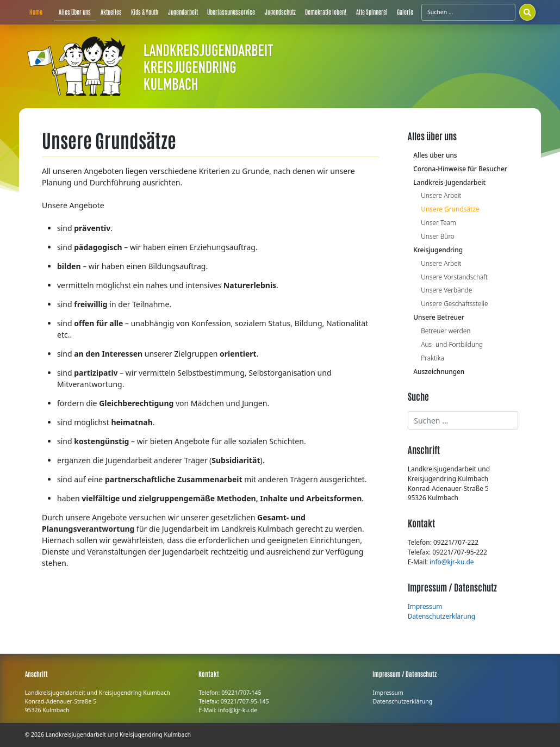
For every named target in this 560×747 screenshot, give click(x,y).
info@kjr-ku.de (452, 562)
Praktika (433, 358)
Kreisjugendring (438, 250)
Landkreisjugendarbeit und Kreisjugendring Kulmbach (118, 734)
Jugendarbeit (183, 12)
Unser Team (438, 222)
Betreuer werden (446, 331)
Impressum (425, 606)
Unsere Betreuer (439, 317)
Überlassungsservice (231, 12)
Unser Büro (438, 236)
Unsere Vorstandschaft (454, 277)
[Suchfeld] (468, 12)
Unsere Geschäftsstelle (454, 303)
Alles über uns (75, 12)
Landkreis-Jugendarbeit (449, 182)
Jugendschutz (280, 12)
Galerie (405, 12)
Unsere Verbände (446, 290)
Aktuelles (111, 12)
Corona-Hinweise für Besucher (460, 169)
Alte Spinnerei (372, 12)
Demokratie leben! (326, 12)
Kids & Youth (145, 12)
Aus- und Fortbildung (452, 344)
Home (36, 12)
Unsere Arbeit (441, 195)
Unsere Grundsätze (450, 209)
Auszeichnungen (439, 371)
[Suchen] (527, 12)
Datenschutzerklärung (441, 616)
